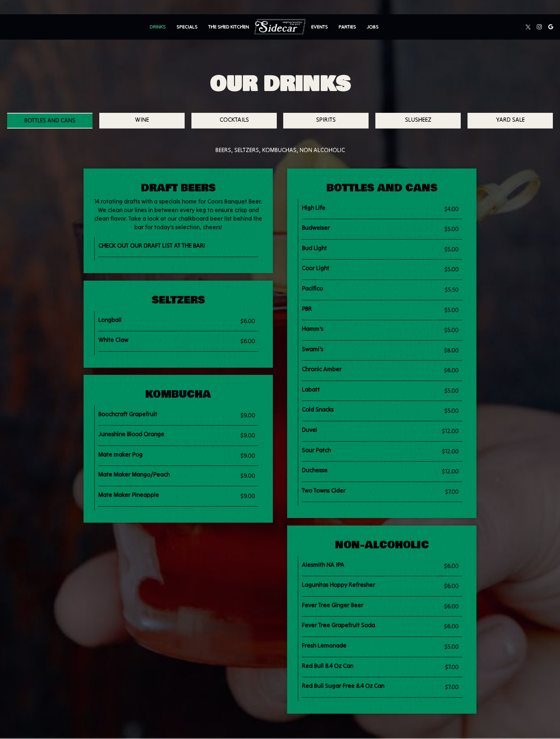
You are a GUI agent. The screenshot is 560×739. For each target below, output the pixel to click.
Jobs (373, 27)
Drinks (158, 27)
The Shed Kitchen (229, 27)
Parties (347, 27)
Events (319, 27)
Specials (187, 27)
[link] (280, 27)
